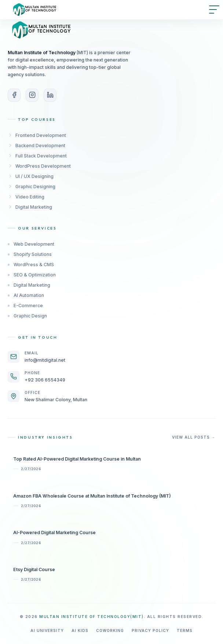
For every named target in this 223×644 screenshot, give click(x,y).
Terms (185, 630)
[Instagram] (32, 95)
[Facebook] (14, 95)
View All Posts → (194, 437)
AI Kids (80, 630)
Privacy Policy (150, 630)
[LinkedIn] (50, 95)
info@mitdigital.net (45, 360)
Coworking (110, 630)
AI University (47, 630)
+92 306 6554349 (45, 380)
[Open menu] (214, 10)
